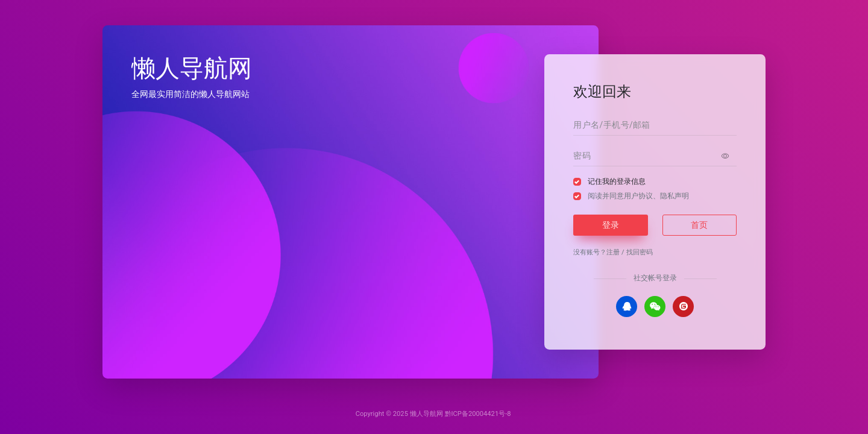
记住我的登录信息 (617, 181)
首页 (699, 225)
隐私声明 (675, 196)
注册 (613, 252)
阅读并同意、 (638, 196)
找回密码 (640, 252)
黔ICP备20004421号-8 (478, 414)
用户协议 (638, 196)
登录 (611, 225)
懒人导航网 (426, 414)
